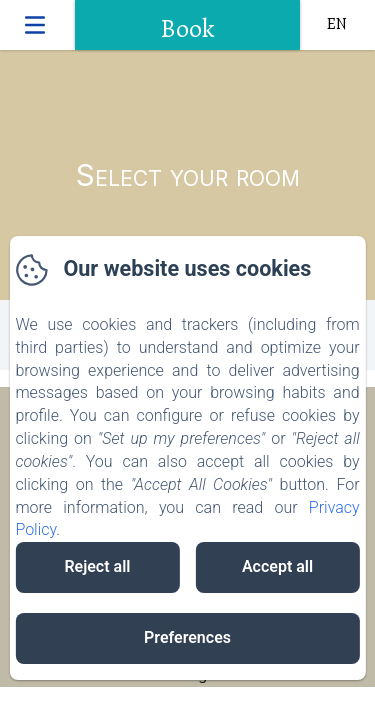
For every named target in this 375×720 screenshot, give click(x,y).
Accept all (277, 566)
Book (187, 28)
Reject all (97, 566)
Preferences (187, 637)
